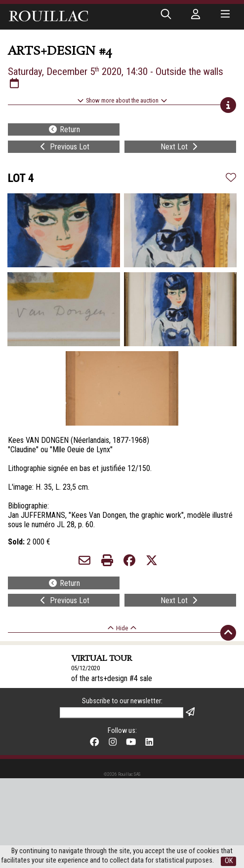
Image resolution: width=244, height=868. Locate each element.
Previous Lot (64, 147)
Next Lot (180, 147)
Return (64, 129)
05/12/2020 (85, 668)
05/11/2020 (85, 722)
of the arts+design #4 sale (112, 678)
